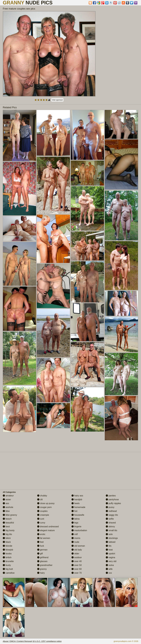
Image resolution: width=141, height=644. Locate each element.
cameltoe (9, 573)
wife (109, 569)
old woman (78, 546)
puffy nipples (113, 503)
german (42, 550)
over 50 (77, 565)
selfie (110, 519)
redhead (111, 511)
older (75, 554)
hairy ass (77, 496)
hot (74, 511)
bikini (7, 538)
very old (111, 561)
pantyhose (112, 499)
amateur (8, 496)
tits (109, 546)
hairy (41, 573)
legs (75, 523)
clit (40, 499)
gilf (40, 554)
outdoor (77, 557)
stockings (112, 538)
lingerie (76, 527)
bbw (6, 511)
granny (42, 569)
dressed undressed (48, 527)
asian (7, 499)
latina (76, 519)
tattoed (111, 542)
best (6, 527)
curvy (41, 523)
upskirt (110, 554)
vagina (110, 557)
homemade (78, 507)
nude (75, 542)
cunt (41, 519)
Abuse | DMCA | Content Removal (17, 641)
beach (7, 519)
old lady (77, 550)
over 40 (77, 561)
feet (40, 542)
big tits (7, 534)
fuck (41, 546)
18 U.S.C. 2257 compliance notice (47, 641)
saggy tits (112, 515)
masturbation (79, 530)
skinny (110, 527)
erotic (41, 534)
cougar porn (44, 507)
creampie (43, 515)
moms (76, 538)
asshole (8, 507)
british (7, 557)
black (7, 542)
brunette (8, 561)
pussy (110, 507)
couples (42, 511)
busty (7, 565)
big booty (9, 530)
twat (109, 550)
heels (76, 503)
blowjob (8, 550)
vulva (110, 565)
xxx (109, 573)
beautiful (8, 523)
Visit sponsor (57, 100)
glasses (42, 561)
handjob (77, 499)
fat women (44, 538)
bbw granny (10, 515)
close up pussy (46, 503)
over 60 (77, 569)
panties (111, 496)
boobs (7, 554)
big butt (8, 569)
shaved (111, 523)
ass (6, 503)
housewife (78, 515)
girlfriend (43, 557)
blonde (8, 546)
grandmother (45, 565)
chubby (42, 496)
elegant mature (46, 530)
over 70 (77, 573)
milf (75, 534)
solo (109, 534)
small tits (111, 530)
